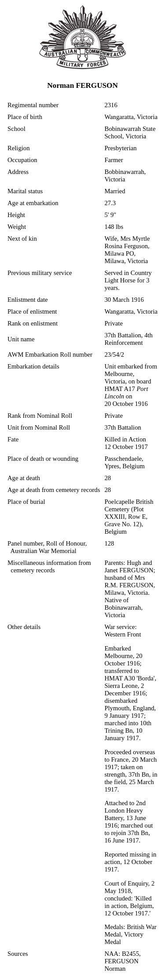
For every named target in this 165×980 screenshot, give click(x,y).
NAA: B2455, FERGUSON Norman (122, 961)
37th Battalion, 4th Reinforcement (128, 339)
